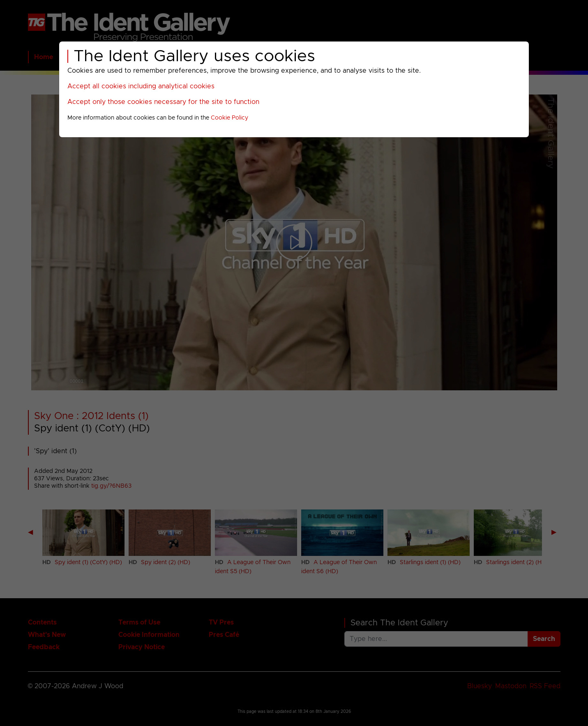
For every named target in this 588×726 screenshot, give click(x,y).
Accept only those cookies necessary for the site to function (163, 102)
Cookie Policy (229, 118)
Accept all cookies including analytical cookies (141, 86)
